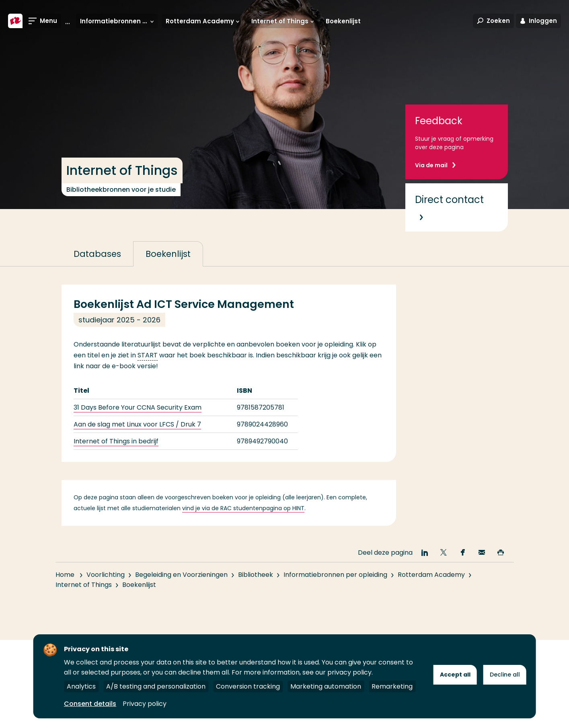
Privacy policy (145, 704)
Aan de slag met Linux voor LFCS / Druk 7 (137, 424)
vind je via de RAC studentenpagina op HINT (243, 519)
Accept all (455, 675)
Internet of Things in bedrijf (116, 441)
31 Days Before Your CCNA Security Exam (138, 407)
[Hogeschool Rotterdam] (15, 21)
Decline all (505, 675)
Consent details (90, 704)
